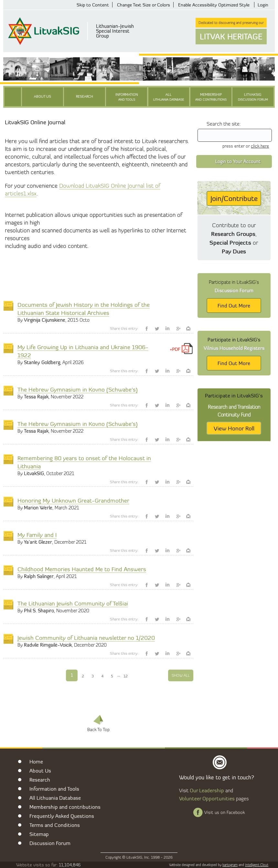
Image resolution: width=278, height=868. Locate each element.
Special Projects (230, 242)
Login (263, 5)
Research (85, 97)
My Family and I (37, 535)
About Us (43, 97)
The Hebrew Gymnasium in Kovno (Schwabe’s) (78, 389)
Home (36, 762)
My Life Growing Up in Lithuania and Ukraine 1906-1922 (83, 351)
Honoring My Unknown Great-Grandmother (73, 500)
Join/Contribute (234, 198)
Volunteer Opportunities (207, 798)
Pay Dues (234, 251)
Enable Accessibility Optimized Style (214, 5)
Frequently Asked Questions (62, 816)
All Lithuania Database (55, 798)
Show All (181, 675)
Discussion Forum (50, 843)
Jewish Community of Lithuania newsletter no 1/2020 (86, 638)
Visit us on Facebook (225, 812)
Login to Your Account (238, 161)
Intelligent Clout (257, 865)
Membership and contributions (65, 807)
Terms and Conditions (55, 825)
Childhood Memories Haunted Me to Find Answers (82, 569)
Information (127, 97)
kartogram (230, 865)
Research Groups (233, 234)
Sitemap (39, 834)
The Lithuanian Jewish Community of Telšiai (73, 603)
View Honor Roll (234, 428)
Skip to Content (93, 5)
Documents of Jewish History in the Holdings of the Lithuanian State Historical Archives (84, 309)
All (169, 97)
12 (126, 676)
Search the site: (224, 124)
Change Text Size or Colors (144, 5)
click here (260, 146)
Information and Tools (54, 789)
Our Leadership (207, 790)
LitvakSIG (253, 97)
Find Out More (234, 306)
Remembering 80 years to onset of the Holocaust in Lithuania (84, 462)
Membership (211, 97)
